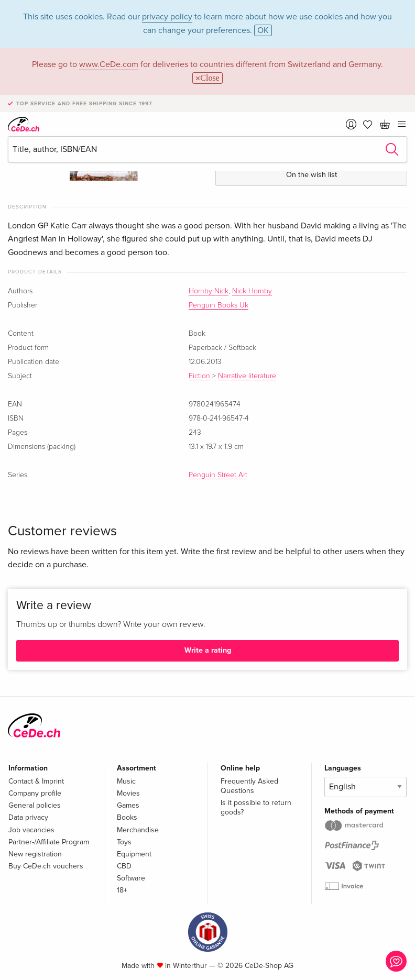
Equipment (134, 854)
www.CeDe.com (109, 64)
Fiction (199, 376)
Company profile (35, 793)
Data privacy (28, 817)
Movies (128, 793)
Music (126, 781)
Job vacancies (31, 830)
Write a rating (208, 650)
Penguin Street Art (218, 475)
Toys (124, 842)
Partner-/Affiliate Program (49, 842)
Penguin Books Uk (219, 305)
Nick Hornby (252, 291)
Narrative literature (247, 376)
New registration (35, 854)
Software (131, 878)
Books (127, 817)
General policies (35, 805)
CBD (124, 866)
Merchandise (138, 830)
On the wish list (312, 175)
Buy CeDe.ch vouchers (46, 866)
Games (128, 805)
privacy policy (167, 17)
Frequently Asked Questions (249, 786)
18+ (122, 890)
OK (263, 30)
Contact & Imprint (36, 781)
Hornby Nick (209, 291)
